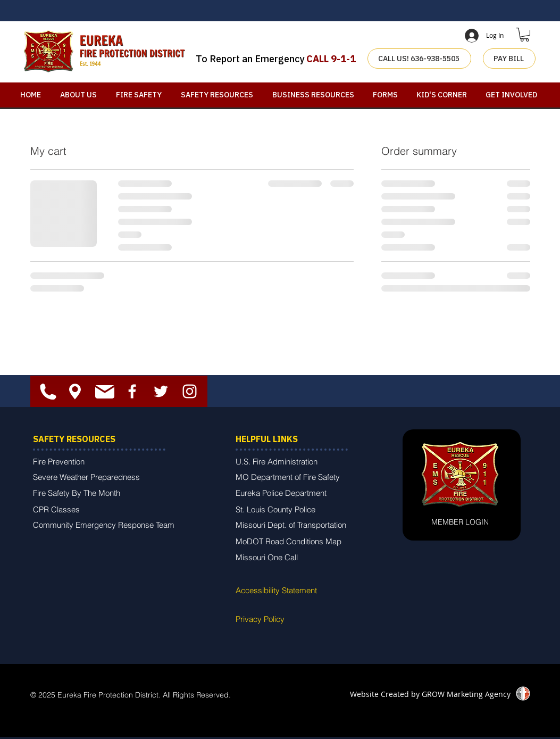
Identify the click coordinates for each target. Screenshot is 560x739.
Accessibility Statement (276, 590)
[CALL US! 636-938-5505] (419, 59)
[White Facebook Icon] (132, 391)
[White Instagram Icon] (190, 391)
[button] (525, 35)
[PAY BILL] (509, 59)
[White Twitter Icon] (161, 391)
